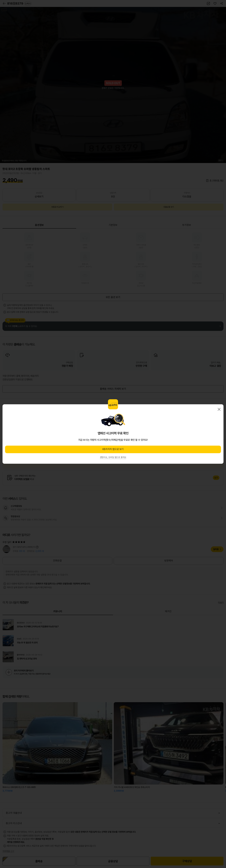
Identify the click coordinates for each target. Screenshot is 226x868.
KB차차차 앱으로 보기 (113, 449)
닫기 (219, 409)
